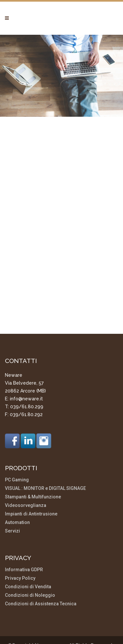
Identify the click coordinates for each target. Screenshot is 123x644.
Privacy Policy (20, 550)
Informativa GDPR (24, 542)
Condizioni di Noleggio (30, 567)
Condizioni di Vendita (28, 559)
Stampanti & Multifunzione (33, 469)
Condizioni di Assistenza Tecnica (41, 576)
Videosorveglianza (26, 478)
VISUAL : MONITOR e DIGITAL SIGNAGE (45, 461)
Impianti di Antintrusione (31, 486)
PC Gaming (17, 452)
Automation (17, 495)
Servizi (12, 503)
